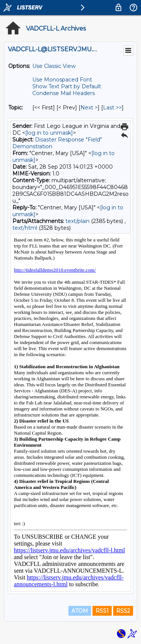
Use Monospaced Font (62, 80)
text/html (25, 228)
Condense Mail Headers (64, 93)
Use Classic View (54, 66)
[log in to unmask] (49, 133)
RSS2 (123, 611)
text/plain (77, 221)
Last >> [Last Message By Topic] (112, 108)
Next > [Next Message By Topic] (89, 108)
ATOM (80, 611)
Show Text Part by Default (67, 86)
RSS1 (102, 611)
